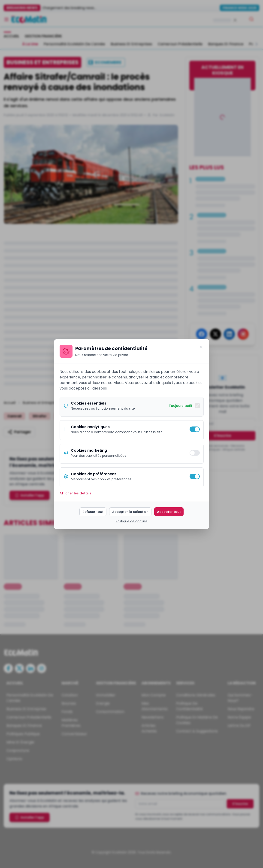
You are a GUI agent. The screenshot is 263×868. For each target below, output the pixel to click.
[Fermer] (201, 347)
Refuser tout (93, 512)
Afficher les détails (75, 493)
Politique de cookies (132, 521)
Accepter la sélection (130, 512)
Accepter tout (169, 512)
